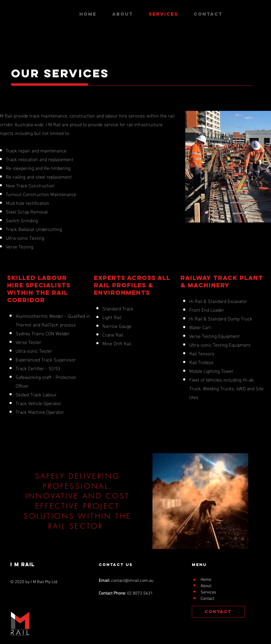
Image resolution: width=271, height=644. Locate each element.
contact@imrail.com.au (132, 581)
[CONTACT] (218, 612)
